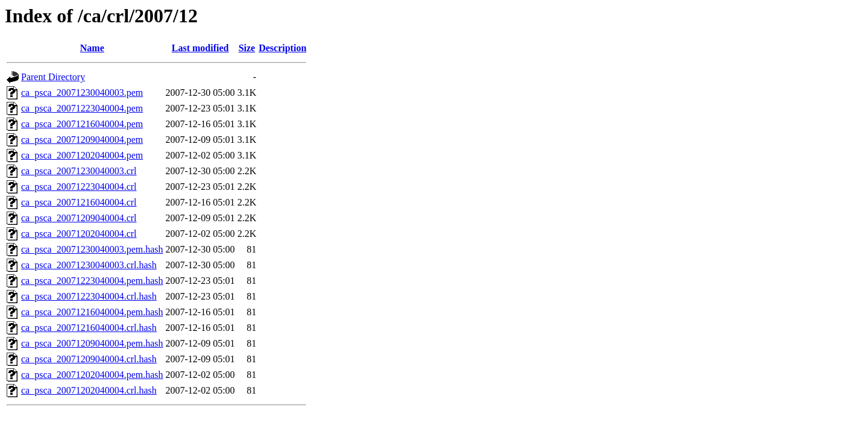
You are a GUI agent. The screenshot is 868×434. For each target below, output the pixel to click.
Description (282, 48)
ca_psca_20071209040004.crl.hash (89, 359)
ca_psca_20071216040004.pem (82, 124)
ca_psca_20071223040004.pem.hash (92, 281)
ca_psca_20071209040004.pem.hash (92, 343)
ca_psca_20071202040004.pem (82, 155)
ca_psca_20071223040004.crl (79, 187)
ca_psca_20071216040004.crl (79, 202)
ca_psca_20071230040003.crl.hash (89, 265)
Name (92, 48)
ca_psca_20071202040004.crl (79, 234)
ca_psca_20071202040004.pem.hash (92, 375)
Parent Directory (53, 77)
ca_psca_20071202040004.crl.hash (89, 390)
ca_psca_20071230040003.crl (79, 171)
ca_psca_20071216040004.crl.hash (89, 328)
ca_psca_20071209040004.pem (82, 140)
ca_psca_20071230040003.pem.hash (92, 249)
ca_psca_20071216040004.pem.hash (92, 312)
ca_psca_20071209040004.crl (79, 218)
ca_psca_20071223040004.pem (82, 108)
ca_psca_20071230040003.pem (82, 93)
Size (247, 48)
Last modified (200, 48)
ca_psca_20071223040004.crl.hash (89, 296)
